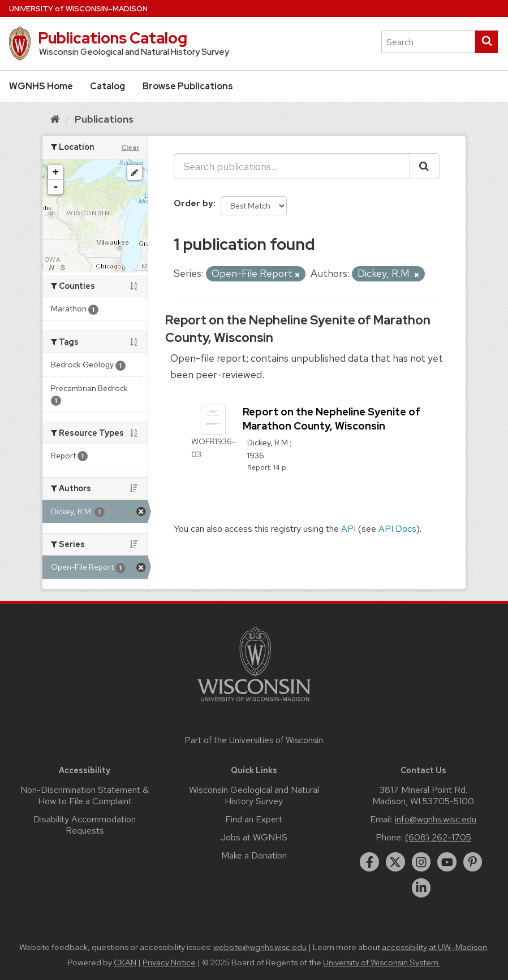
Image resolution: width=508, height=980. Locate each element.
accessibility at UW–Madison (434, 947)
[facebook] (369, 862)
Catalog (107, 86)
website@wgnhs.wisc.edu (260, 947)
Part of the (254, 740)
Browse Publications (188, 86)
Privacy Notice (169, 962)
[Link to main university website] (254, 703)
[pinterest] (473, 862)
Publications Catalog (113, 38)
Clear (130, 148)
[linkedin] (421, 888)
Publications (104, 119)
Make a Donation (254, 855)
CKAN (125, 962)
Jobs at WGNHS (254, 837)
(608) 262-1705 (438, 837)
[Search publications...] (292, 166)
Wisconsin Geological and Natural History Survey (254, 795)
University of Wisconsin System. (382, 962)
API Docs (397, 529)
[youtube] (447, 862)
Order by (193, 203)
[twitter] (395, 862)
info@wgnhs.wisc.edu (436, 819)
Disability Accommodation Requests (85, 825)
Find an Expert (254, 819)
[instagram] (421, 862)
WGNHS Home (41, 86)
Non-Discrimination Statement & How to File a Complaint (85, 795)
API (348, 529)
